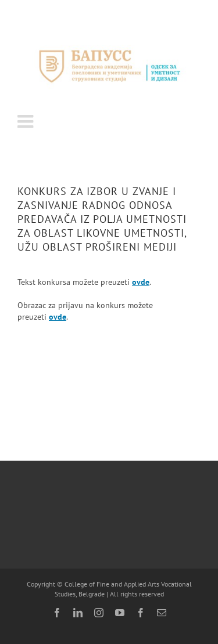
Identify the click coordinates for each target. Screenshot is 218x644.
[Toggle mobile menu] (27, 121)
